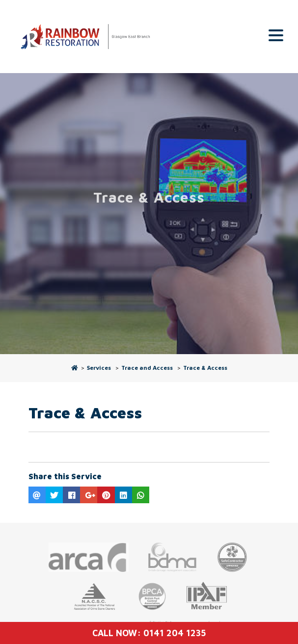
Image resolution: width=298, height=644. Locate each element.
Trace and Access (147, 368)
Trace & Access (205, 368)
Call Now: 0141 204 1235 (149, 633)
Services (99, 368)
